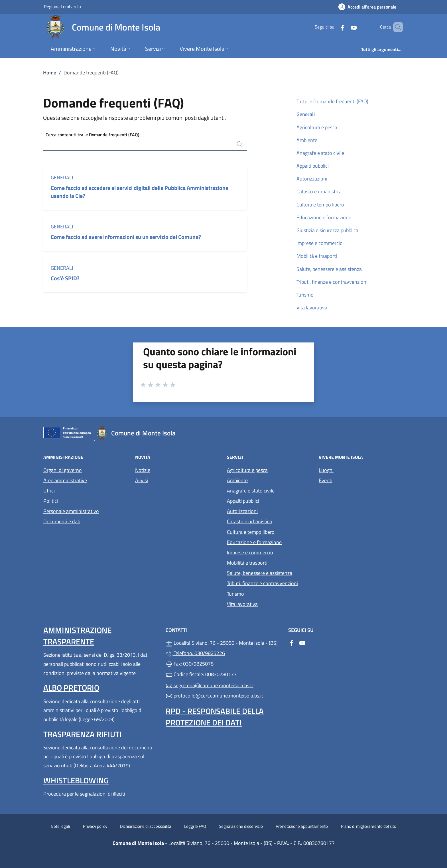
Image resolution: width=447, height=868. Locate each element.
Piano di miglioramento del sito (369, 826)
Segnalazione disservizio (241, 826)
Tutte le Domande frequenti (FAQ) (332, 101)
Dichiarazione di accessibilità (146, 826)
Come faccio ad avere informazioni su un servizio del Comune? (126, 237)
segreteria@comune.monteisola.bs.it (209, 685)
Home (50, 73)
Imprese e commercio (320, 243)
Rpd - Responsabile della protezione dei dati (215, 717)
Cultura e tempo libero (320, 205)
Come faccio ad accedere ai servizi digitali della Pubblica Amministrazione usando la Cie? (140, 192)
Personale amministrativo (71, 511)
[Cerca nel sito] (396, 27)
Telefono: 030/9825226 (195, 653)
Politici (51, 501)
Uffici (49, 491)
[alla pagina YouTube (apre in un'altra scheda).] (346, 27)
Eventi (326, 480)
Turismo (305, 295)
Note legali (60, 826)
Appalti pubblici (313, 166)
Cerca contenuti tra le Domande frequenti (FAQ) (93, 135)
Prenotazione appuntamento (302, 826)
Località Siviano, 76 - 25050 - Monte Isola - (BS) (223, 642)
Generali (62, 178)
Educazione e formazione (324, 217)
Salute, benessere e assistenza (329, 269)
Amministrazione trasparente (77, 636)
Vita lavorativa (312, 308)
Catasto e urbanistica (319, 191)
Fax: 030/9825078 (190, 664)
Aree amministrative (65, 480)
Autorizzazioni (312, 179)
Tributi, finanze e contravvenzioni (332, 282)
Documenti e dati (62, 521)
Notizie (143, 470)
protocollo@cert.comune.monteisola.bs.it (214, 696)
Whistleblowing (76, 780)
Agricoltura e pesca (317, 127)
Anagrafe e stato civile (320, 153)
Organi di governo (63, 470)
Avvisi (142, 480)
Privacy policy (95, 826)
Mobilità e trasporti (317, 256)
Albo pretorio (71, 688)
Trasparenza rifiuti (83, 734)
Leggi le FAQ (195, 826)
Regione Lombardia (62, 6)
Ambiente (307, 140)
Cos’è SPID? (66, 278)
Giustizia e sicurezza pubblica (327, 230)
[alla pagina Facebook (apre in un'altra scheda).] (334, 27)
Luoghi (326, 470)
